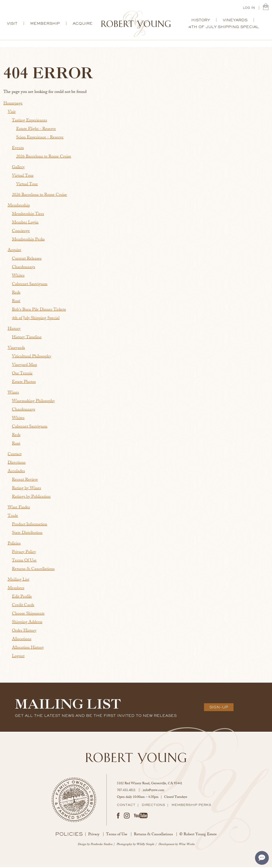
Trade (13, 517)
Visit (12, 24)
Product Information (30, 525)
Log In (249, 8)
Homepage (13, 104)
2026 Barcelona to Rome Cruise (44, 158)
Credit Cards (23, 606)
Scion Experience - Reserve (40, 139)
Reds (16, 294)
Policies (14, 545)
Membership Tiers (28, 215)
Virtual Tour (23, 177)
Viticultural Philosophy (32, 357)
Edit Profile (22, 598)
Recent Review (25, 481)
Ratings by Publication (31, 498)
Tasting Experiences (29, 121)
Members (16, 589)
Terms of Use (117, 835)
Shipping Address (27, 623)
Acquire (83, 24)
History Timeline (27, 338)
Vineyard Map (24, 366)
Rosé (16, 302)
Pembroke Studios (101, 845)
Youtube (141, 816)
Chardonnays (23, 268)
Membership (45, 24)
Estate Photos (24, 383)
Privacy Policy (24, 553)
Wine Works (187, 845)
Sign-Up (219, 708)
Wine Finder (19, 508)
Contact (15, 455)
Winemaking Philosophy (33, 402)
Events (18, 149)
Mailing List (18, 581)
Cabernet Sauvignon (30, 285)
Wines (13, 394)
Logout (18, 657)
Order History (24, 632)
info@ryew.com (154, 791)
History (201, 21)
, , (150, 785)
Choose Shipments (28, 615)
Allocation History (28, 649)
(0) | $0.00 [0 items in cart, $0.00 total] (266, 8)
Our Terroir (22, 374)
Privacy (94, 835)
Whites (18, 277)
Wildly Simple (145, 845)
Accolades (16, 472)
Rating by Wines (26, 489)
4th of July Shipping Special (224, 28)
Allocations (22, 640)
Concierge (21, 232)
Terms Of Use (24, 562)
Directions (17, 464)
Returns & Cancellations (33, 570)
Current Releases (27, 260)
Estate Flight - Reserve (36, 130)
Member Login (25, 224)
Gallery (18, 168)
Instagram (127, 816)
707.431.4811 (126, 791)
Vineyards (235, 21)
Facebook (118, 816)
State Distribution (27, 534)
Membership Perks (28, 241)
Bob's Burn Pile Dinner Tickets (39, 311)
